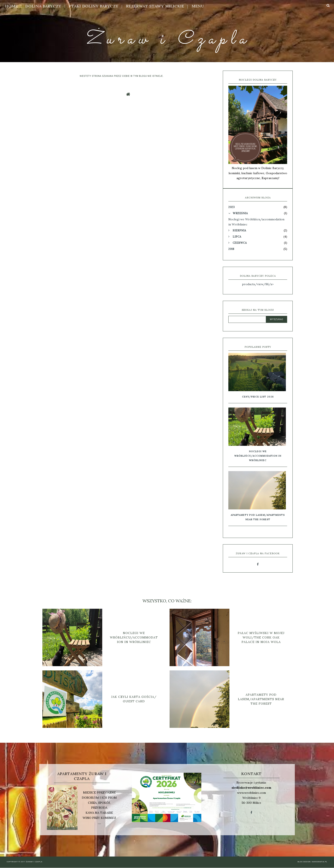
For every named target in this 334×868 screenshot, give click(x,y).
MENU (198, 6)
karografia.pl (320, 862)
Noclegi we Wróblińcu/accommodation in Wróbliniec (258, 456)
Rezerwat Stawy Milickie (155, 6)
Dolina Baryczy (43, 6)
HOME (12, 6)
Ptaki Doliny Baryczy (94, 6)
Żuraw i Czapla (167, 40)
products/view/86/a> (258, 284)
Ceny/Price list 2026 (258, 397)
